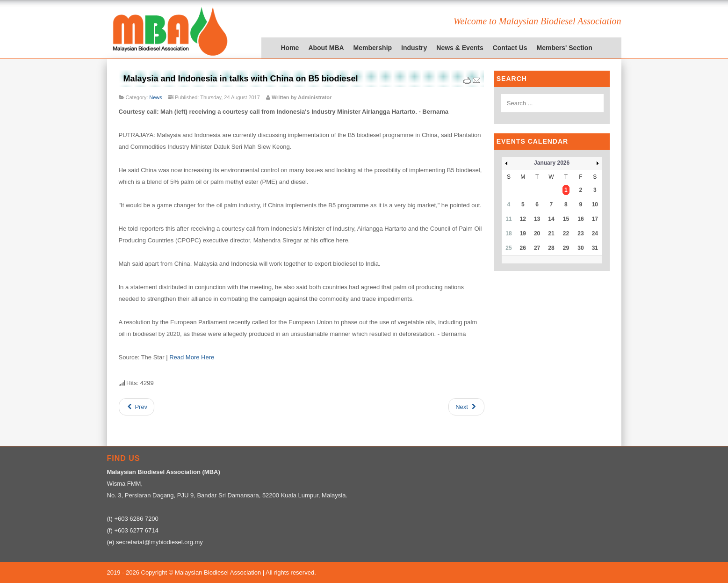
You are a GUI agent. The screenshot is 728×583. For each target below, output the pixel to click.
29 (566, 248)
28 (551, 248)
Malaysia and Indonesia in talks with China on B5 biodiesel (241, 79)
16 (580, 219)
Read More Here (192, 357)
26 (523, 248)
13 (537, 219)
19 (523, 233)
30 (580, 248)
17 (595, 219)
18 (508, 233)
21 (551, 233)
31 (595, 248)
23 (580, 233)
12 (523, 219)
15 (566, 219)
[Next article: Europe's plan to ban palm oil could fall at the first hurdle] (466, 407)
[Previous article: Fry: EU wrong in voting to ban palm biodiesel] (137, 407)
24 (595, 233)
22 (566, 233)
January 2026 (552, 163)
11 (508, 219)
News (156, 97)
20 (537, 233)
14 (551, 219)
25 (508, 248)
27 (537, 248)
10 (595, 204)
